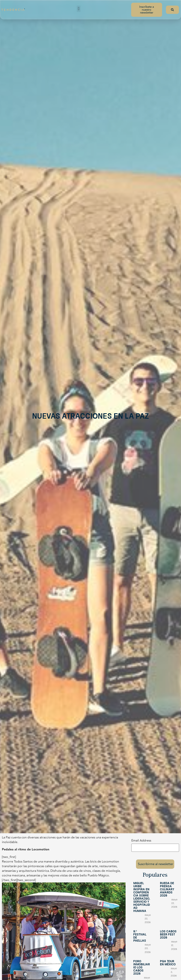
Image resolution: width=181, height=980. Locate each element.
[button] (79, 9)
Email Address (141, 841)
